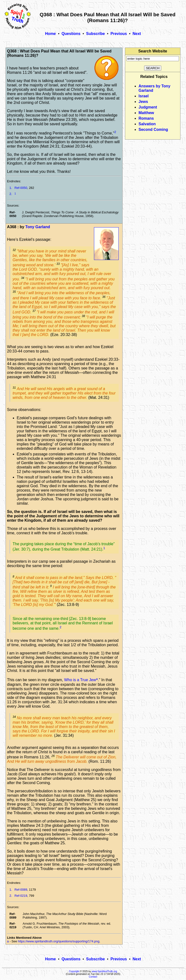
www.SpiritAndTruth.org (105, 971)
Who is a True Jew (80, 680)
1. (11, 188)
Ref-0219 (21, 896)
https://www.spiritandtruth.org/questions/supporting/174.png (59, 941)
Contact (93, 977)
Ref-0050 (21, 188)
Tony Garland (38, 227)
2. (11, 194)
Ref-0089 (21, 890)
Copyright (74, 971)
